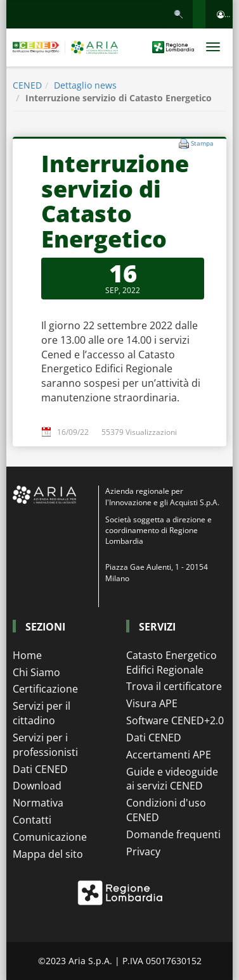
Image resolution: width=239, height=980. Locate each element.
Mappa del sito (48, 854)
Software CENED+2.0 (175, 720)
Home (27, 655)
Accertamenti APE (169, 755)
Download (37, 786)
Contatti (32, 820)
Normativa (38, 803)
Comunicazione (50, 837)
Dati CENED (40, 769)
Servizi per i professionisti (45, 745)
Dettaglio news (85, 85)
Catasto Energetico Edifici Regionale (171, 663)
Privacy (143, 851)
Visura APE (152, 703)
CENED (27, 85)
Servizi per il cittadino (42, 713)
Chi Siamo (36, 672)
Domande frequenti (173, 834)
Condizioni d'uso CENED (166, 810)
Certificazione (45, 689)
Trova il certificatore (174, 686)
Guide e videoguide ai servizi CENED (172, 779)
